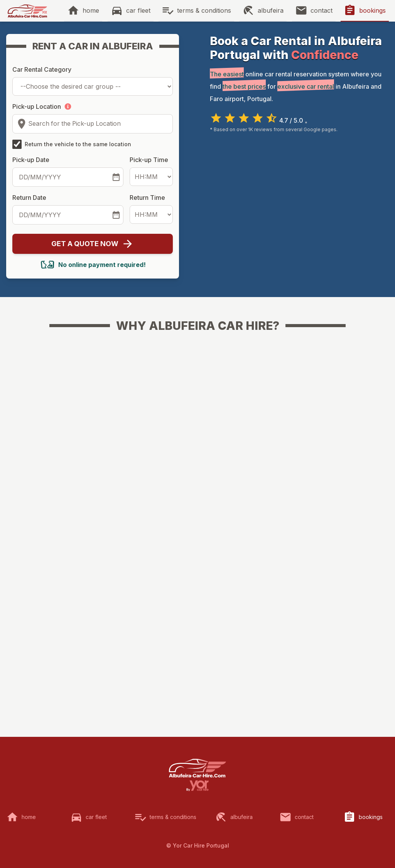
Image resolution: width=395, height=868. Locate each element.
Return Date (29, 198)
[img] (27, 11)
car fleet (138, 10)
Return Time (147, 198)
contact (322, 10)
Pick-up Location (37, 106)
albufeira (271, 10)
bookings (372, 10)
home (91, 10)
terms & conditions (204, 10)
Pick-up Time (149, 160)
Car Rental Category (42, 69)
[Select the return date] (116, 215)
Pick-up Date (31, 160)
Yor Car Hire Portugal (201, 845)
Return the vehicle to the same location (78, 144)
